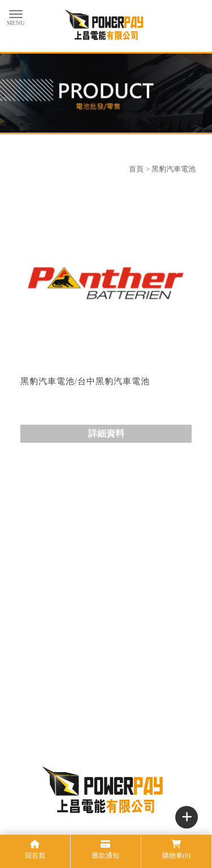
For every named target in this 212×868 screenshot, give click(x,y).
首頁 (136, 169)
